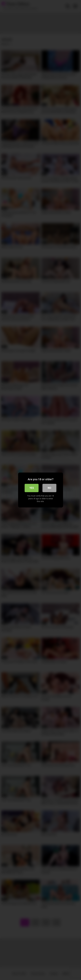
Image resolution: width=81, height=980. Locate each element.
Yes (32, 488)
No (49, 488)
